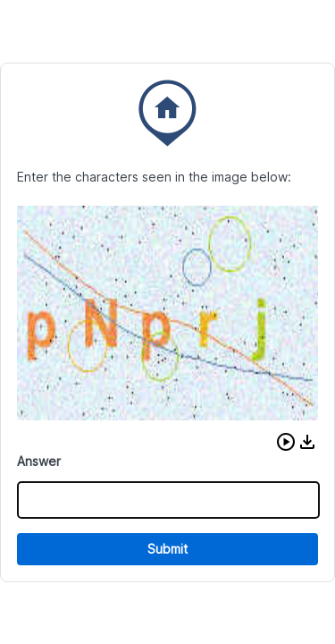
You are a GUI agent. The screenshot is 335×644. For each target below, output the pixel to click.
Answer (39, 461)
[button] (286, 442)
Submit (167, 549)
